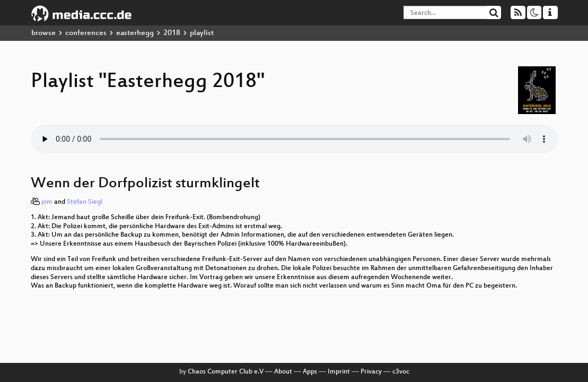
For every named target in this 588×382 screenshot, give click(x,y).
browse (43, 33)
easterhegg (135, 33)
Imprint (339, 372)
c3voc (401, 372)
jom (47, 202)
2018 (172, 33)
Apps (310, 372)
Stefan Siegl (85, 202)
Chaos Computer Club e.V (226, 372)
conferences (86, 33)
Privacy (371, 372)
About (283, 372)
